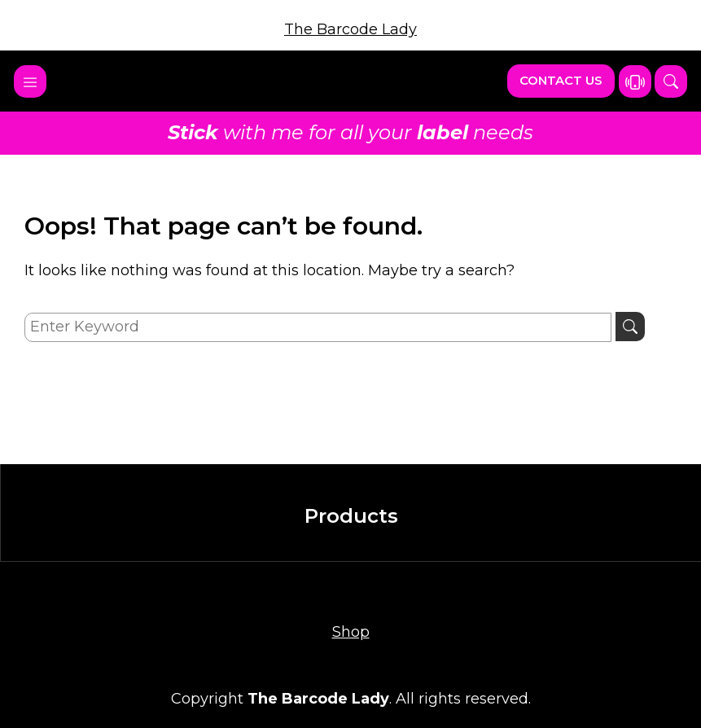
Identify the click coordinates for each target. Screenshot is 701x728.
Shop (351, 632)
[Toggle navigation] (30, 81)
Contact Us (561, 80)
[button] (671, 81)
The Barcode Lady (350, 29)
